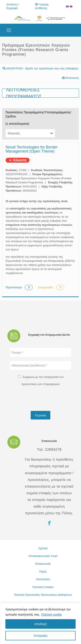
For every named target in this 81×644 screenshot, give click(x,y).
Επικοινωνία (43, 564)
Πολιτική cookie (51, 614)
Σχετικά (43, 548)
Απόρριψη (41, 636)
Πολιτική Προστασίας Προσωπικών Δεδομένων (43, 595)
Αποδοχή (40, 624)
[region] (40, 623)
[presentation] (42, 399)
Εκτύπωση (70, 78)
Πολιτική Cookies (43, 587)
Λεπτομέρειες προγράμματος (40, 93)
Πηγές (43, 571)
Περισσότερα (20, 287)
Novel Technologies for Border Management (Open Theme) (32, 149)
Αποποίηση (43, 579)
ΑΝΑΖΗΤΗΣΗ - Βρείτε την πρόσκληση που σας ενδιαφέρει (40, 68)
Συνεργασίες (51, 287)
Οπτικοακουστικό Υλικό (43, 556)
